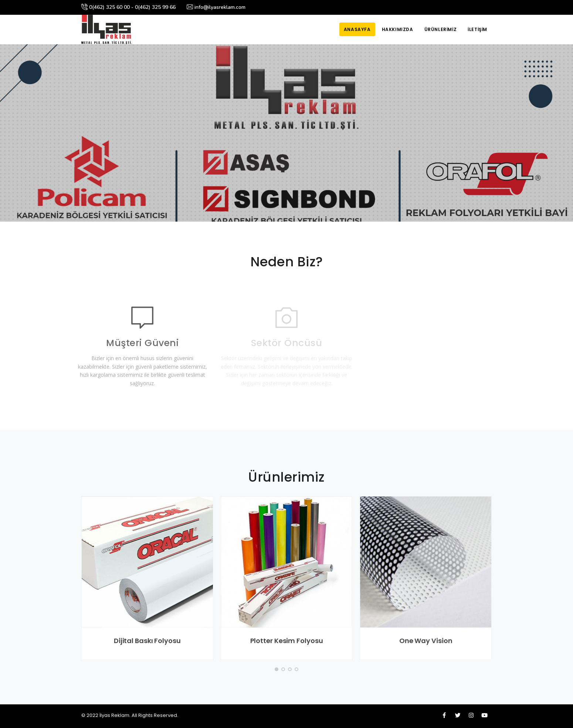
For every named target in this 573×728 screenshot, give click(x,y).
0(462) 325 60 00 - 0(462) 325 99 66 (128, 7)
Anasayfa (357, 29)
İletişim (477, 29)
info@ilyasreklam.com (216, 7)
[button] (277, 669)
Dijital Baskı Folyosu (147, 641)
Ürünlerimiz (441, 29)
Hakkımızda (398, 29)
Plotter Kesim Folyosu (287, 641)
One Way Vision (426, 641)
